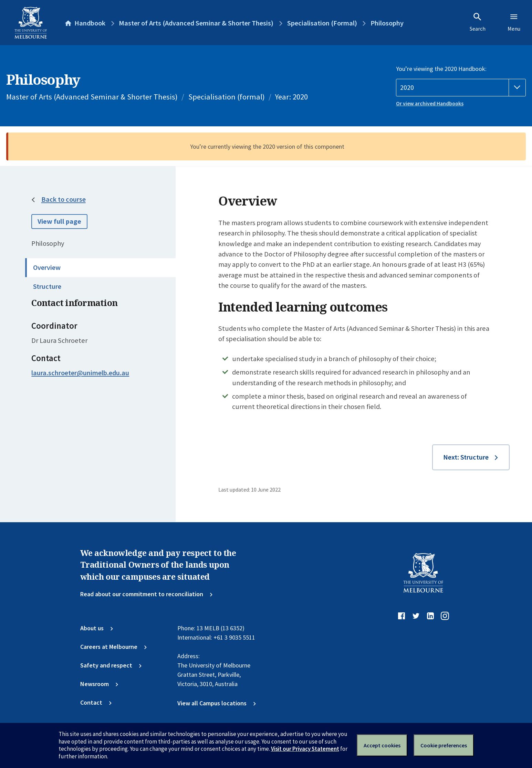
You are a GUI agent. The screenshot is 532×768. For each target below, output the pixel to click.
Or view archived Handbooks (430, 103)
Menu (514, 22)
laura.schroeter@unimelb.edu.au (80, 373)
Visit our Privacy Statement (305, 749)
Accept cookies (382, 745)
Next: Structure (466, 457)
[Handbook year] (461, 88)
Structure (47, 286)
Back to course (64, 199)
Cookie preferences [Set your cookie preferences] (444, 745)
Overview (47, 267)
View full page (59, 221)
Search (478, 22)
